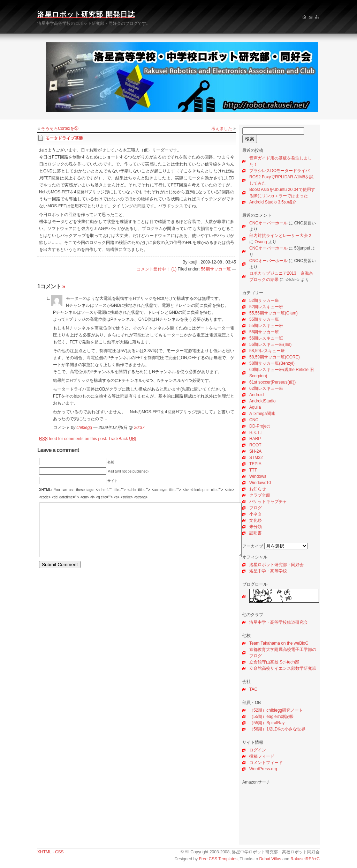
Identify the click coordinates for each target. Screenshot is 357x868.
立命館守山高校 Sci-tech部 (274, 662)
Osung (261, 242)
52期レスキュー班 (266, 307)
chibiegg (84, 428)
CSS (59, 852)
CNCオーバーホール (268, 223)
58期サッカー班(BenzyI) (272, 363)
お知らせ (258, 489)
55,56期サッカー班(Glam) (274, 313)
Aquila (255, 407)
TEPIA (255, 464)
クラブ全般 (260, 495)
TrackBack (123, 439)
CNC (254, 420)
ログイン (258, 750)
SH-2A (255, 451)
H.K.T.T (256, 432)
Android (256, 395)
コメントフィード (266, 763)
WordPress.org (263, 769)
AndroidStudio (262, 401)
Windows (258, 476)
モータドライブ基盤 (64, 138)
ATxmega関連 (262, 414)
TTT (253, 470)
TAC (253, 689)
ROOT (255, 445)
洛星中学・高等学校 (268, 571)
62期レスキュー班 (266, 388)
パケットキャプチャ (268, 502)
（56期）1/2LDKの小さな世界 (277, 729)
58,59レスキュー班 (267, 351)
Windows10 (260, 483)
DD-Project (260, 426)
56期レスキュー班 (266, 338)
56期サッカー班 (264, 332)
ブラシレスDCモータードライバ (279, 171)
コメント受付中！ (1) (157, 269)
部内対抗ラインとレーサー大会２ (281, 236)
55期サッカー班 (264, 319)
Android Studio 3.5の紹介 (273, 202)
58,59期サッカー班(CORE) (275, 357)
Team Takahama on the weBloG (279, 643)
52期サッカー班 (264, 301)
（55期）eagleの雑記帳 (271, 717)
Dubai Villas (270, 859)
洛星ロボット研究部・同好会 (276, 565)
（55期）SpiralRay (267, 723)
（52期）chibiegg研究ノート (276, 710)
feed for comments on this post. (73, 439)
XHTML (44, 852)
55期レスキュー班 (266, 326)
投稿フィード (262, 756)
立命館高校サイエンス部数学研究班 (283, 668)
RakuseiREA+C (305, 859)
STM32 (256, 458)
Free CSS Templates (218, 859)
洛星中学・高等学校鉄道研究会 (279, 622)
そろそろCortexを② (60, 128)
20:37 (139, 428)
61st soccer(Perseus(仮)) (272, 382)
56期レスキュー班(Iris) (270, 344)
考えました (222, 128)
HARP (255, 439)
